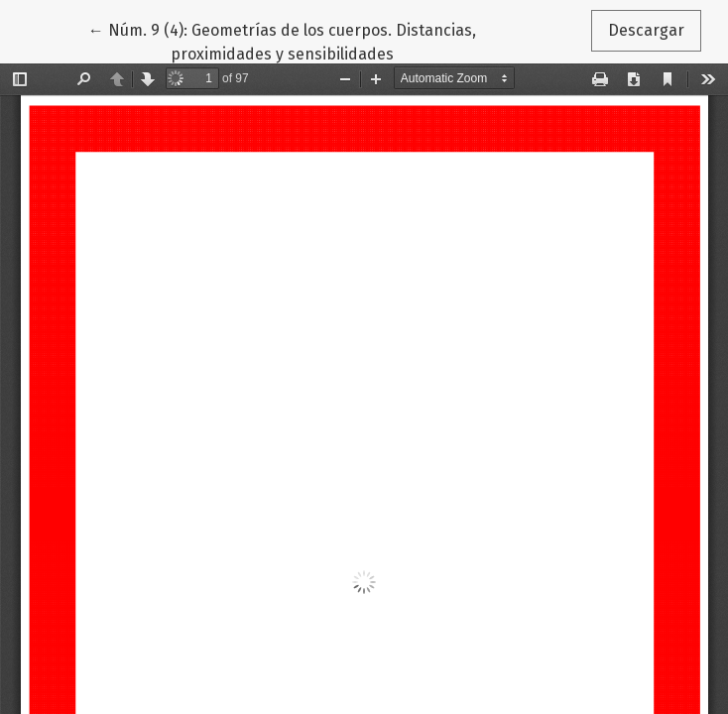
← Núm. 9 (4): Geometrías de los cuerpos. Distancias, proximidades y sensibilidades (282, 41)
